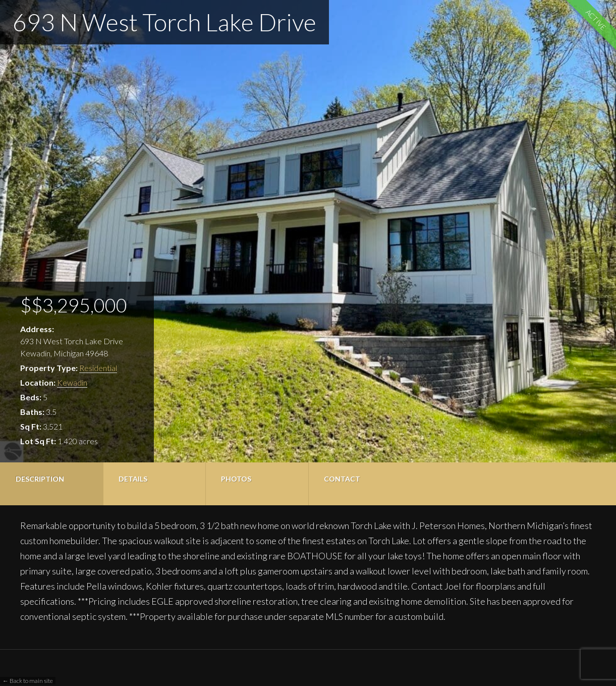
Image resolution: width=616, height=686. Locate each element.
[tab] (51, 484)
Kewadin (72, 382)
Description (40, 479)
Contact (342, 479)
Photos (236, 479)
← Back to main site (28, 681)
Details (133, 479)
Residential (98, 368)
